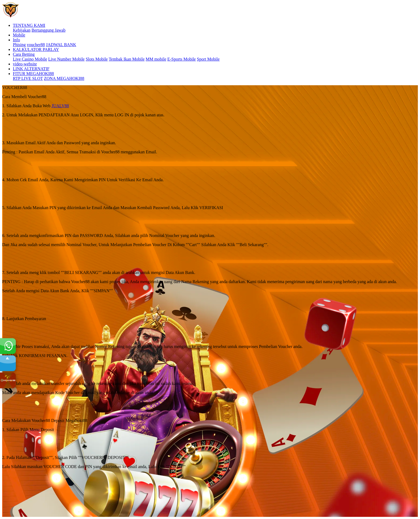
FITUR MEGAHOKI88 (33, 74)
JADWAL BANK (61, 45)
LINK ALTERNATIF (31, 69)
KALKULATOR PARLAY (36, 49)
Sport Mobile (208, 59)
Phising (19, 45)
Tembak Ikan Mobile (127, 59)
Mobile (19, 35)
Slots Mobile (97, 59)
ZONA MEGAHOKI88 (64, 78)
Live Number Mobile (66, 59)
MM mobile (156, 59)
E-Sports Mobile (182, 59)
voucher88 (36, 45)
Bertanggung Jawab (49, 30)
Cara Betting (24, 54)
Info (16, 40)
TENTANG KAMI (29, 25)
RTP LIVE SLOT (28, 78)
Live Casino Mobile (30, 59)
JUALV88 (60, 106)
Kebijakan (22, 30)
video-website (25, 64)
